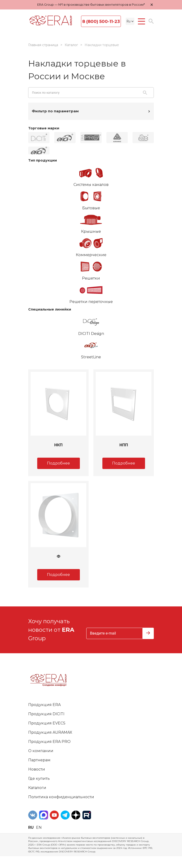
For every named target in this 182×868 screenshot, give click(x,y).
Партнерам (39, 760)
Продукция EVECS (47, 723)
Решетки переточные (91, 293)
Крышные (91, 222)
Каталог (71, 45)
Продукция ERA (44, 705)
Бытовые (91, 199)
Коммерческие (91, 246)
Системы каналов (91, 175)
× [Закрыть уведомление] (152, 5)
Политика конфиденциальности (61, 797)
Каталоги (37, 788)
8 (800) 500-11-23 (101, 22)
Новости (37, 769)
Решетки (91, 269)
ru (31, 827)
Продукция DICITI (46, 714)
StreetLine (91, 348)
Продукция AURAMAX (50, 732)
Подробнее (58, 463)
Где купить (39, 778)
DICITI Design (91, 324)
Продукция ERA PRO (49, 742)
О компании (41, 751)
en (39, 827)
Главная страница (43, 45)
